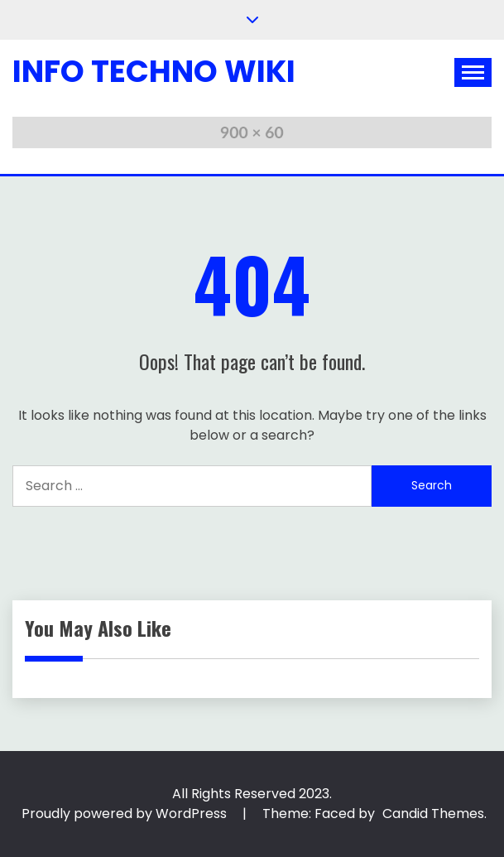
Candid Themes (433, 814)
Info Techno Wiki (154, 71)
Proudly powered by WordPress (126, 814)
